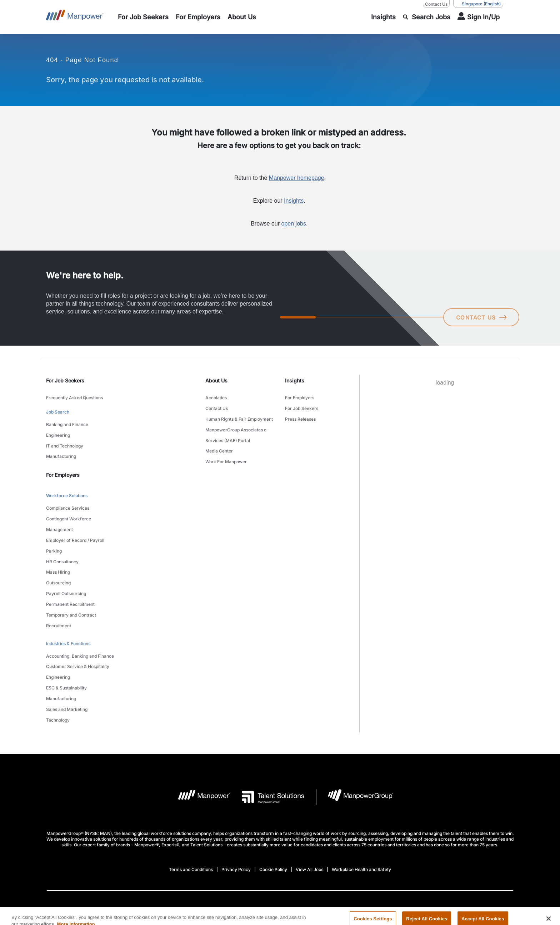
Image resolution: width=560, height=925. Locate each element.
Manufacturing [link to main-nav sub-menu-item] (61, 447)
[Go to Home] (75, 17)
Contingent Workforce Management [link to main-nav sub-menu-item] (69, 509)
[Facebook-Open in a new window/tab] (264, 866)
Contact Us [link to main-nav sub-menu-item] (217, 406)
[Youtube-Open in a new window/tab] (317, 866)
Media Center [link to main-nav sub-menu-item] (219, 442)
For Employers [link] (63, 464)
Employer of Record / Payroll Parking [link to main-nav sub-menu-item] (75, 526)
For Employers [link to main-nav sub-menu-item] (300, 397)
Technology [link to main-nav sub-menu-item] (58, 674)
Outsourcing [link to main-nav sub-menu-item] (58, 558)
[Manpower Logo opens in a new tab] (199, 750)
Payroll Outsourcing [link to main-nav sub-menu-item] (66, 567)
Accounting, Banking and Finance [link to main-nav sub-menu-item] (80, 620)
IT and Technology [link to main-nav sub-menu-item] (65, 438)
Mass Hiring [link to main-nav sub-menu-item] (58, 549)
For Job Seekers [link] (65, 380)
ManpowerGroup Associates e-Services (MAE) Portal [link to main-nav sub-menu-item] (237, 428)
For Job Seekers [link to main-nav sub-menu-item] (302, 406)
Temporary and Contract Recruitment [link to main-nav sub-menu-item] (71, 589)
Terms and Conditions (191, 822)
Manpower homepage (297, 178)
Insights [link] (295, 380)
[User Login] (479, 17)
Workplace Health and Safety (361, 822)
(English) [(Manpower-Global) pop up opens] (478, 4)
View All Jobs (309, 822)
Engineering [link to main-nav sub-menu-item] (58, 429)
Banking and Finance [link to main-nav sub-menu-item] (67, 420)
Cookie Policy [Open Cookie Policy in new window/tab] (273, 822)
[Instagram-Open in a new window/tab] (289, 866)
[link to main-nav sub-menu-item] (143, 17)
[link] (280, 866)
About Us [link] (216, 380)
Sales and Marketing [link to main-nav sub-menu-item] (67, 665)
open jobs (294, 224)
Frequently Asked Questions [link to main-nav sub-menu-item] (74, 397)
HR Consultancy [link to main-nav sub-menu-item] (62, 540)
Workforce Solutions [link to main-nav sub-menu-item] (67, 484)
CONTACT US (480, 317)
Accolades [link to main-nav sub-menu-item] (216, 397)
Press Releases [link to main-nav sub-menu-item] (300, 415)
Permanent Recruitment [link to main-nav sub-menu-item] (70, 576)
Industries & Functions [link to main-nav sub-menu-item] (68, 610)
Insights (294, 201)
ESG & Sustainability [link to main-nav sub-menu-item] (66, 647)
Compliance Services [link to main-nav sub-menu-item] (68, 495)
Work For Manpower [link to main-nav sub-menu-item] (226, 451)
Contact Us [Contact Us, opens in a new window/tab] (436, 4)
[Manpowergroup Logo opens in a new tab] (355, 750)
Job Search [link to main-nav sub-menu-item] (58, 409)
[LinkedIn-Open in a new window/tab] (240, 865)
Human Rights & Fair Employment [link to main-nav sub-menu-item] (239, 415)
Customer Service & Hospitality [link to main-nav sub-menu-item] (78, 629)
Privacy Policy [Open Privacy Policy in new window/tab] (236, 822)
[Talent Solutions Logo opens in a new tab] (267, 750)
